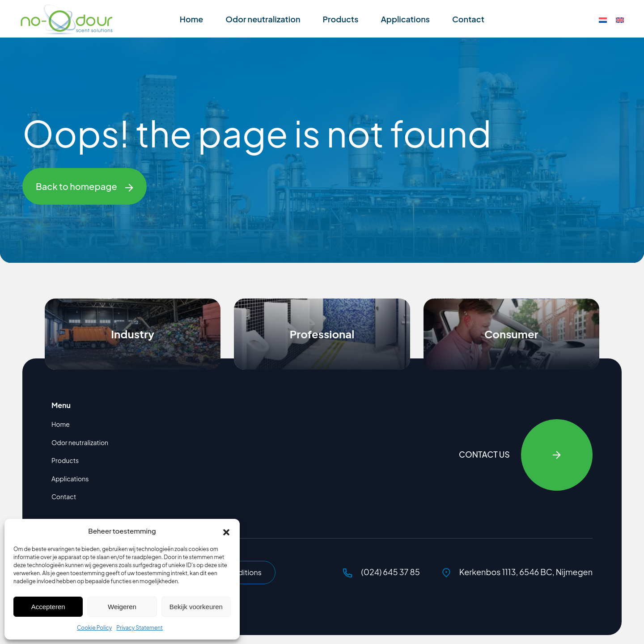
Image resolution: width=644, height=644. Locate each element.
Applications (405, 19)
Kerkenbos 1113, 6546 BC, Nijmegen (517, 572)
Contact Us (526, 455)
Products (340, 19)
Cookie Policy (94, 628)
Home (192, 19)
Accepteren (48, 607)
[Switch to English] (620, 19)
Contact (468, 19)
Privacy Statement (140, 628)
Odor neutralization (263, 19)
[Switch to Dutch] (603, 19)
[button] (226, 531)
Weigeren (122, 607)
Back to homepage (85, 186)
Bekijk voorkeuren (196, 607)
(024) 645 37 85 (381, 572)
